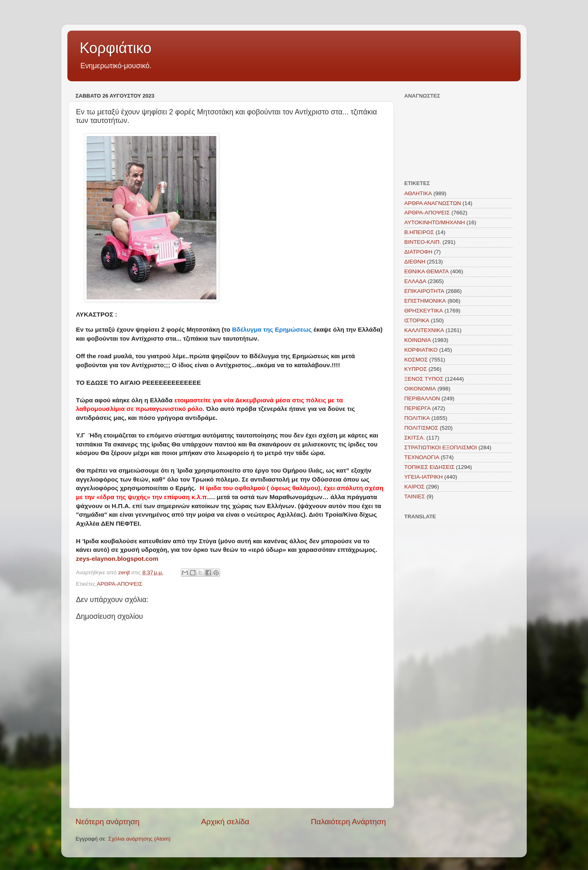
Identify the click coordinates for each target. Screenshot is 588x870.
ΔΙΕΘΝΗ (415, 262)
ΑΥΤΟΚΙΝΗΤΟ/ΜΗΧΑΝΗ (435, 222)
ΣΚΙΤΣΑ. (414, 438)
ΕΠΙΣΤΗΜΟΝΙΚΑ (425, 301)
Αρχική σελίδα (225, 822)
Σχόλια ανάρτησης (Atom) (139, 839)
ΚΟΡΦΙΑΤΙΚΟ (421, 350)
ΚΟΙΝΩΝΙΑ (418, 340)
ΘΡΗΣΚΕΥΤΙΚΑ (424, 311)
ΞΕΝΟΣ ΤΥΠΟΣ (424, 379)
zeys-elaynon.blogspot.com (117, 559)
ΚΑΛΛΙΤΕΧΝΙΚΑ (424, 330)
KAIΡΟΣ (414, 487)
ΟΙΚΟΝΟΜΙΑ (420, 389)
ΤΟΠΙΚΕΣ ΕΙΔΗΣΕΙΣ (429, 467)
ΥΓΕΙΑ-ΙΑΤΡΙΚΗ (423, 477)
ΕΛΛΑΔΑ (415, 281)
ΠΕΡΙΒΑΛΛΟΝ (422, 398)
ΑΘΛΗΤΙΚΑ (418, 193)
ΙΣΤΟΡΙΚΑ (417, 320)
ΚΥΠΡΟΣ (416, 369)
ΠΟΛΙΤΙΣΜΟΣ (421, 428)
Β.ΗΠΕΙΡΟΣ (419, 232)
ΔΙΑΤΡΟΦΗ (418, 252)
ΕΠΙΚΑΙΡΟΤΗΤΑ (424, 291)
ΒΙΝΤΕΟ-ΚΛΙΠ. (423, 242)
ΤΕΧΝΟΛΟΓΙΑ (422, 457)
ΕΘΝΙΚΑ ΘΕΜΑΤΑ (427, 271)
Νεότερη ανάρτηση (108, 822)
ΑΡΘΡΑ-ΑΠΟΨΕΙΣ (120, 584)
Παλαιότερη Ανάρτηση (348, 822)
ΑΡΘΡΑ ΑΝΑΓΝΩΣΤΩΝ (433, 203)
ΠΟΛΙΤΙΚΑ (417, 418)
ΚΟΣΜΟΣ (416, 360)
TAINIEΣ (415, 496)
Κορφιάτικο (116, 48)
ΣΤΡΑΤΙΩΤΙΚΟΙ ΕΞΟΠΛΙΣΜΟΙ (441, 447)
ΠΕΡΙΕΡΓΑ (418, 408)
